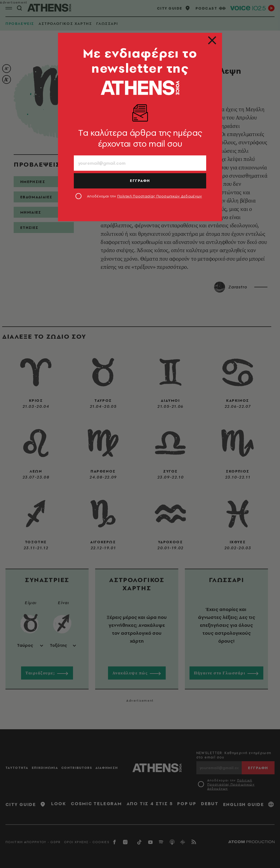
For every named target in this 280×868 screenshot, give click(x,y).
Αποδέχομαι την (145, 196)
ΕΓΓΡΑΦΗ (140, 181)
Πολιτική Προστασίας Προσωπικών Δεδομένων (160, 196)
